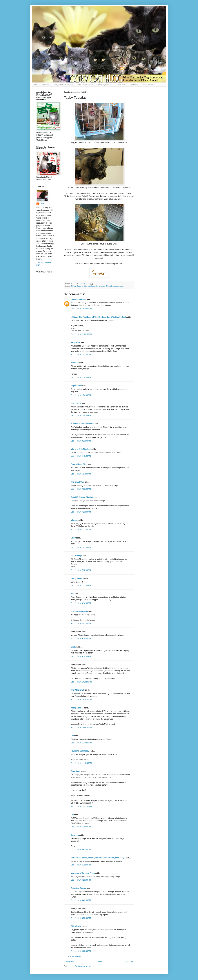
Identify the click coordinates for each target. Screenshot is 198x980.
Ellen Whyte (76, 403)
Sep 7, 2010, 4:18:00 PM (81, 865)
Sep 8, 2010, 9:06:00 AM (81, 951)
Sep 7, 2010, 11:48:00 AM (81, 763)
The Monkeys (77, 556)
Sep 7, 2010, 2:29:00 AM (81, 415)
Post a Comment (75, 956)
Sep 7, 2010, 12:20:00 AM (81, 309)
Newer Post (69, 962)
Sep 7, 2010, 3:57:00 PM (81, 850)
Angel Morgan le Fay (104, 85)
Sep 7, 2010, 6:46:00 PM (81, 900)
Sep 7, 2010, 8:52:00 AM (81, 624)
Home (36, 85)
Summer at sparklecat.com (83, 424)
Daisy (73, 538)
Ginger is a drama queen (115, 286)
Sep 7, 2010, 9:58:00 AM (81, 656)
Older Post (129, 962)
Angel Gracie (120, 85)
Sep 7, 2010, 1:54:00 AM (81, 395)
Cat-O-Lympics (148, 85)
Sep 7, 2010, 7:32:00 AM (81, 570)
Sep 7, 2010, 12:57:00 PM (81, 807)
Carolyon (75, 835)
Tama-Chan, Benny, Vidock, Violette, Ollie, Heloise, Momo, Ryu (98, 858)
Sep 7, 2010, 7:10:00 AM (81, 512)
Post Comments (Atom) (85, 966)
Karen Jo (75, 363)
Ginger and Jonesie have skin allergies (91, 286)
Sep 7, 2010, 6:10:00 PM (81, 880)
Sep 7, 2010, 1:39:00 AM (81, 377)
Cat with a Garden (79, 888)
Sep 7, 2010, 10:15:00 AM (81, 682)
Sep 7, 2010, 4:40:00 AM (81, 456)
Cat (72, 736)
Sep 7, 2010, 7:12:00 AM (81, 530)
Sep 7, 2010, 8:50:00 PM (81, 918)
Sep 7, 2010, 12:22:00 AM (81, 334)
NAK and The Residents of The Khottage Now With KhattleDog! (98, 317)
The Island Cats (78, 482)
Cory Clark (75, 771)
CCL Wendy (76, 926)
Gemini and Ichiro (79, 299)
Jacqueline (76, 342)
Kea (73, 594)
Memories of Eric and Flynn (83, 873)
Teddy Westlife (77, 579)
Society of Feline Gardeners (63, 85)
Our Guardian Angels (85, 85)
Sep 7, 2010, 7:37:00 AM (81, 585)
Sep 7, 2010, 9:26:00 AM (81, 639)
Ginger (73, 286)
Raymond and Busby (80, 751)
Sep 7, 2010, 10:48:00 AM (81, 728)
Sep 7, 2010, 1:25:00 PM (81, 827)
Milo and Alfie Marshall (81, 449)
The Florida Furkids (79, 611)
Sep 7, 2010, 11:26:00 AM (81, 743)
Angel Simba (76, 386)
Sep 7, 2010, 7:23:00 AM (81, 547)
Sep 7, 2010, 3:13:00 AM (81, 441)
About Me (45, 85)
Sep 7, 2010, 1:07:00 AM (81, 355)
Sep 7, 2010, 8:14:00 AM (81, 603)
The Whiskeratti (78, 690)
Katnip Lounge (77, 708)
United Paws (134, 85)
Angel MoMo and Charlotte (82, 497)
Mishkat (74, 520)
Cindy (73, 647)
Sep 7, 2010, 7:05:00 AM (81, 489)
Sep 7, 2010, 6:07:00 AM (81, 474)
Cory (42, 204)
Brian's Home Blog (79, 464)
